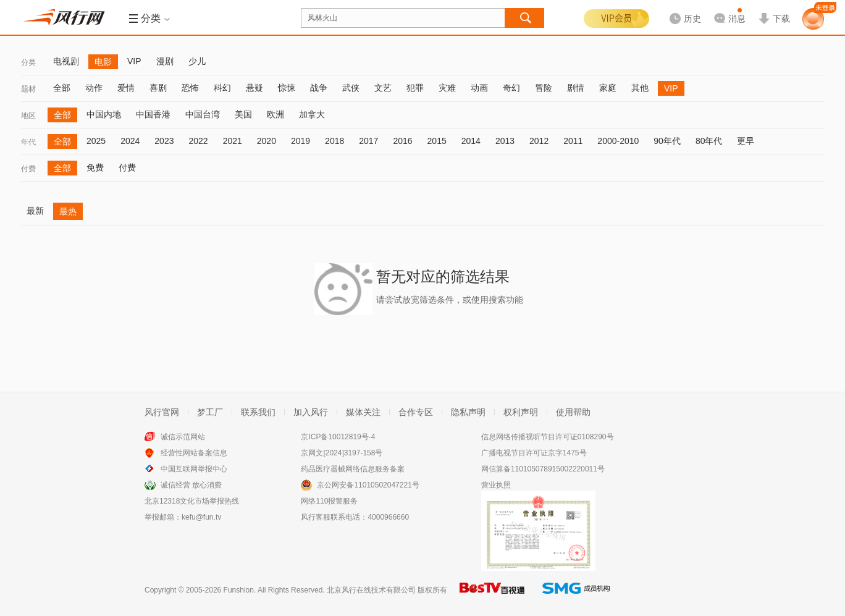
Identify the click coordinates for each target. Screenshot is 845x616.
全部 (62, 88)
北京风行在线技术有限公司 (371, 590)
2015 (437, 141)
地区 (28, 116)
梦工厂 (210, 412)
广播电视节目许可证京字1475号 (534, 453)
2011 (573, 141)
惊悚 (287, 88)
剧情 (576, 88)
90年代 (667, 141)
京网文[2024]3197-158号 (342, 453)
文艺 (383, 88)
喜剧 (158, 88)
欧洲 (275, 114)
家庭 (608, 88)
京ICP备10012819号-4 (338, 437)
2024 (130, 141)
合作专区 (416, 412)
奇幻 (511, 88)
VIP (134, 61)
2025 (96, 141)
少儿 (197, 61)
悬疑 (254, 88)
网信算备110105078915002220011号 (543, 469)
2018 (334, 141)
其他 (640, 88)
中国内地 (104, 114)
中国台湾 (203, 114)
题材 (28, 89)
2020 (267, 141)
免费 (95, 167)
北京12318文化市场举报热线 (192, 501)
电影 (103, 62)
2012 (539, 141)
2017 (368, 141)
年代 (28, 142)
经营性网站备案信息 (194, 453)
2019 (301, 141)
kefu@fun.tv (201, 517)
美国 (243, 114)
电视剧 (66, 61)
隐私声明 (468, 412)
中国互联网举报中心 (194, 469)
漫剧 (165, 61)
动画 (479, 88)
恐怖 (190, 88)
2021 (233, 141)
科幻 (222, 88)
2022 (198, 141)
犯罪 (415, 88)
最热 (68, 211)
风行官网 (162, 412)
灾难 (447, 88)
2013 (505, 141)
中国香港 (153, 114)
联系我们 (258, 412)
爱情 (126, 88)
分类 (28, 62)
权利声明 (521, 412)
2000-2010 (618, 141)
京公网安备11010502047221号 (368, 485)
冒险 (544, 88)
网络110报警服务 (329, 501)
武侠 (351, 88)
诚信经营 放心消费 (191, 485)
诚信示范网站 (183, 437)
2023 (164, 141)
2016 (402, 141)
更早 (746, 141)
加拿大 (312, 114)
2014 (471, 141)
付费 (28, 169)
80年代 (709, 141)
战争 (319, 88)
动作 (94, 88)
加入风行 (311, 412)
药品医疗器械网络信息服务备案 (353, 469)
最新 (35, 211)
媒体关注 (363, 412)
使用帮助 (573, 412)
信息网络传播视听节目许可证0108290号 (548, 437)
